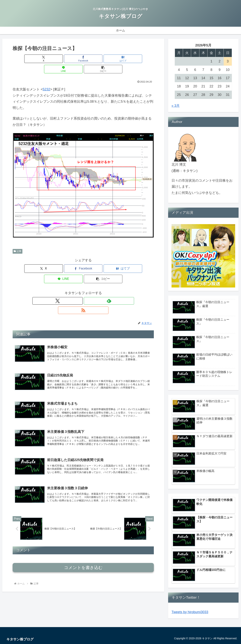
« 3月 (176, 106)
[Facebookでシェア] (59, 59)
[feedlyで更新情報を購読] (83, 280)
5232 (47, 79)
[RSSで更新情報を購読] (92, 280)
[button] (131, 59)
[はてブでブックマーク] (83, 59)
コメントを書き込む (83, 545)
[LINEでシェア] (107, 59)
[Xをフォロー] (75, 280)
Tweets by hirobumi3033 (190, 612)
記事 (18, 241)
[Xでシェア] (36, 59)
